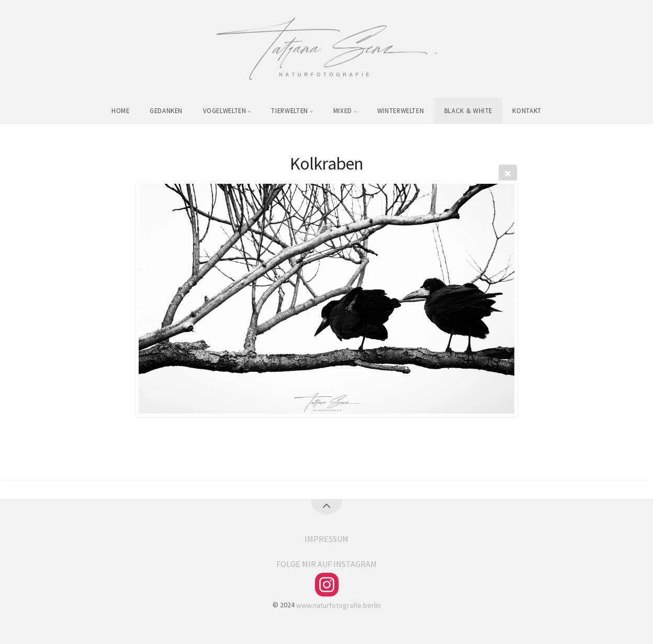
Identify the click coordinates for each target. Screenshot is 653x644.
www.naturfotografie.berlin (339, 605)
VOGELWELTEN (225, 110)
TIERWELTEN (289, 110)
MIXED (343, 110)
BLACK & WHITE (468, 110)
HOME (121, 110)
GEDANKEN (166, 110)
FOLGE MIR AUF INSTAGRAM (326, 564)
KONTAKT (527, 110)
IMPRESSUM (326, 539)
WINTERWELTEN (401, 110)
